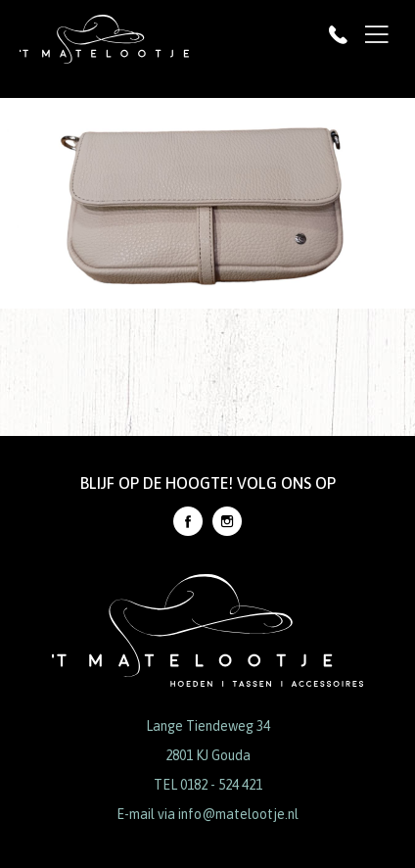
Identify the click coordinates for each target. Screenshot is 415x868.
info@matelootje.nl (238, 814)
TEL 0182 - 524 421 (208, 785)
